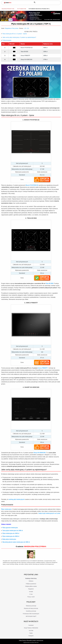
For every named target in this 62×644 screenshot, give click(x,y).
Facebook (31, 625)
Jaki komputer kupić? (31, 616)
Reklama (31, 581)
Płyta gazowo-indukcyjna (10, 528)
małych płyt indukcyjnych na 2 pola (49, 513)
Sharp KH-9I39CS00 (26, 59)
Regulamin (31, 589)
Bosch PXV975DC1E (27, 48)
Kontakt (31, 592)
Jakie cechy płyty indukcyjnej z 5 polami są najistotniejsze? (19, 37)
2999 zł (46, 55)
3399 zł (46, 51)
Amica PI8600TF (25, 55)
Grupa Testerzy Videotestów (31, 628)
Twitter (31, 633)
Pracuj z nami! (31, 597)
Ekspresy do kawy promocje (31, 608)
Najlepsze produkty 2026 (8, 9)
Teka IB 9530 (24, 51)
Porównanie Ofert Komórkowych (31, 614)
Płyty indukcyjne (22, 9)
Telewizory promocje (31, 606)
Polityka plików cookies (31, 586)
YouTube (31, 631)
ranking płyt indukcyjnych (17, 499)
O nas (31, 594)
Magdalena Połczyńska (12, 28)
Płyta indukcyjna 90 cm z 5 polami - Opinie (15, 34)
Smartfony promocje (31, 611)
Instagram (31, 636)
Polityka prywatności (31, 584)
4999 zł (46, 48)
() (25, 28)
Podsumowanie (7, 40)
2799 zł (46, 59)
